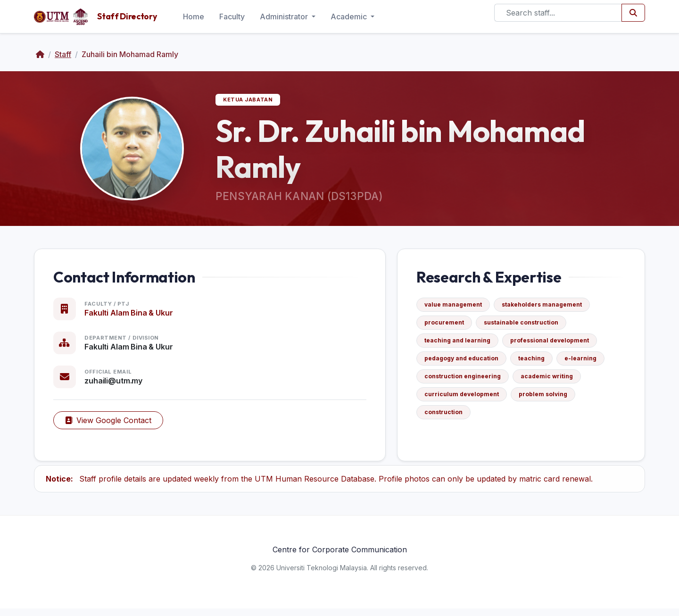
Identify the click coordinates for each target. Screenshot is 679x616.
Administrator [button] (285, 17)
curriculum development (465, 398)
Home (194, 17)
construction (447, 416)
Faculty (232, 17)
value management (457, 308)
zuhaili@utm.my (117, 384)
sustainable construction (525, 326)
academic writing (551, 380)
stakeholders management (546, 308)
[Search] (558, 13)
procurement (448, 326)
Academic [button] (350, 17)
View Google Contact (112, 424)
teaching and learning (461, 344)
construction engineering (466, 380)
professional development (553, 344)
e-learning (584, 362)
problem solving (547, 398)
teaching (535, 362)
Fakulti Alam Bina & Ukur (132, 316)
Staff (63, 54)
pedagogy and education (465, 362)
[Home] (40, 54)
